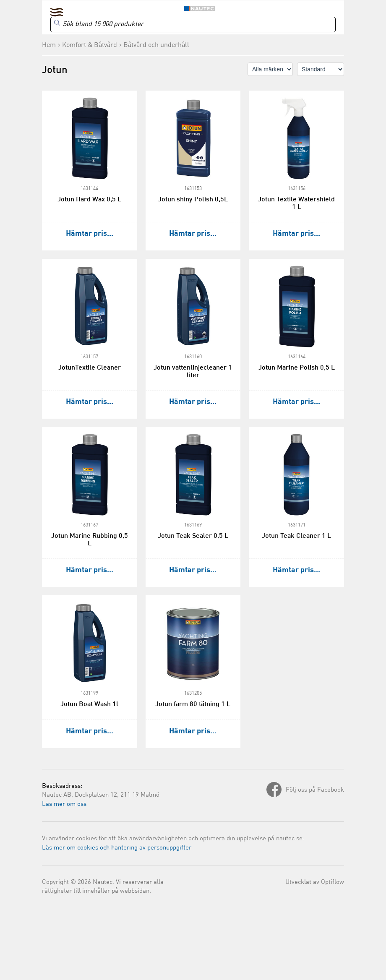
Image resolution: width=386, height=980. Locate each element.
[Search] (193, 25)
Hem (49, 45)
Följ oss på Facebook (315, 790)
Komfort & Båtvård (90, 45)
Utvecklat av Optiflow (315, 882)
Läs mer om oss (64, 804)
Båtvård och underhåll (156, 45)
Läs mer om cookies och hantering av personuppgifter (117, 848)
